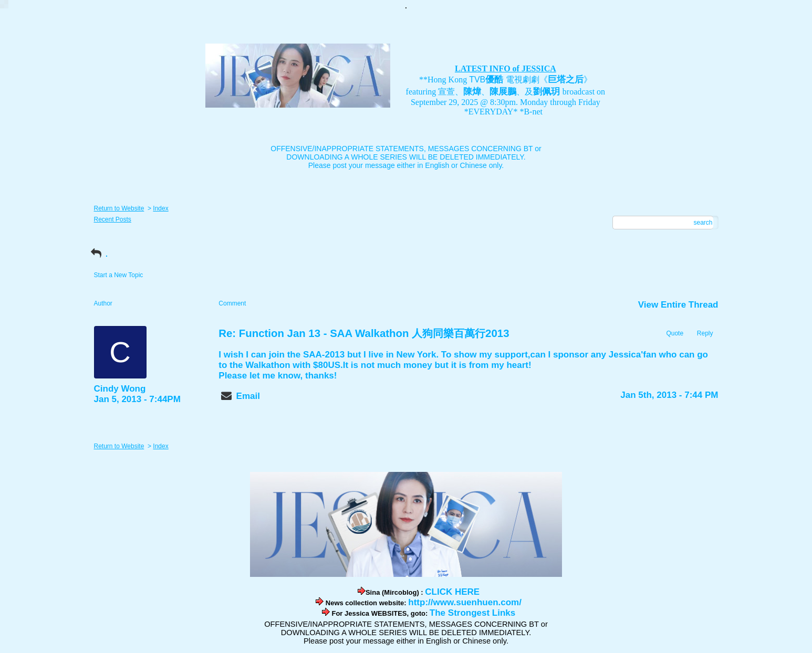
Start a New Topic (119, 275)
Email (248, 396)
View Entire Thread (678, 305)
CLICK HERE (452, 592)
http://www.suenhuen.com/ (465, 602)
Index (160, 208)
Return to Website (119, 208)
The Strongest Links (472, 613)
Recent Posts (113, 219)
